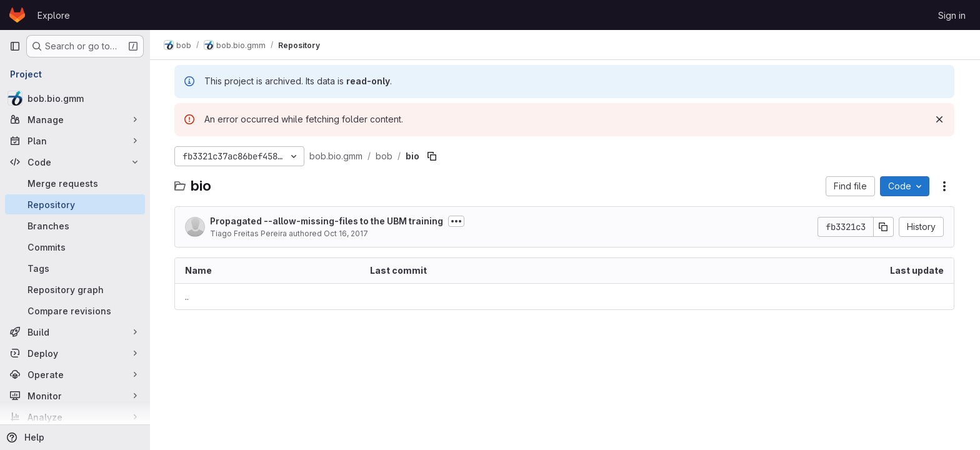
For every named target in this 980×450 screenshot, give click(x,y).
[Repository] (75, 204)
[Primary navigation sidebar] (15, 46)
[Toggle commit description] (457, 221)
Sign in (952, 15)
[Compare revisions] (75, 311)
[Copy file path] (432, 156)
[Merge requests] (75, 183)
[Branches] (75, 226)
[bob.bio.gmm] (75, 98)
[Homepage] (17, 15)
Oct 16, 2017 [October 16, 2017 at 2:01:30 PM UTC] (347, 233)
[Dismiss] (940, 119)
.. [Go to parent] (187, 297)
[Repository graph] (75, 289)
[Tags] (75, 268)
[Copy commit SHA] (884, 227)
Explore (54, 15)
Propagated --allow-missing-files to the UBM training (327, 221)
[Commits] (75, 247)
